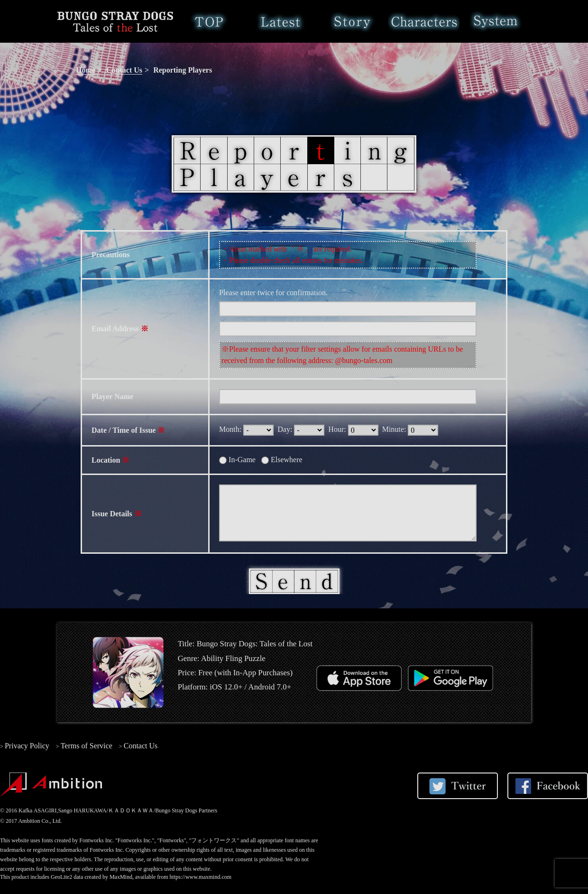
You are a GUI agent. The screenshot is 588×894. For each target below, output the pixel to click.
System (495, 21)
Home (209, 21)
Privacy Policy (27, 746)
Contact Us (124, 70)
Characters (424, 21)
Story (352, 21)
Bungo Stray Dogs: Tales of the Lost (115, 21)
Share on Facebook (548, 786)
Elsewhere (284, 460)
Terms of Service (87, 746)
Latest (280, 21)
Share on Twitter (458, 786)
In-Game (239, 460)
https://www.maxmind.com (201, 877)
